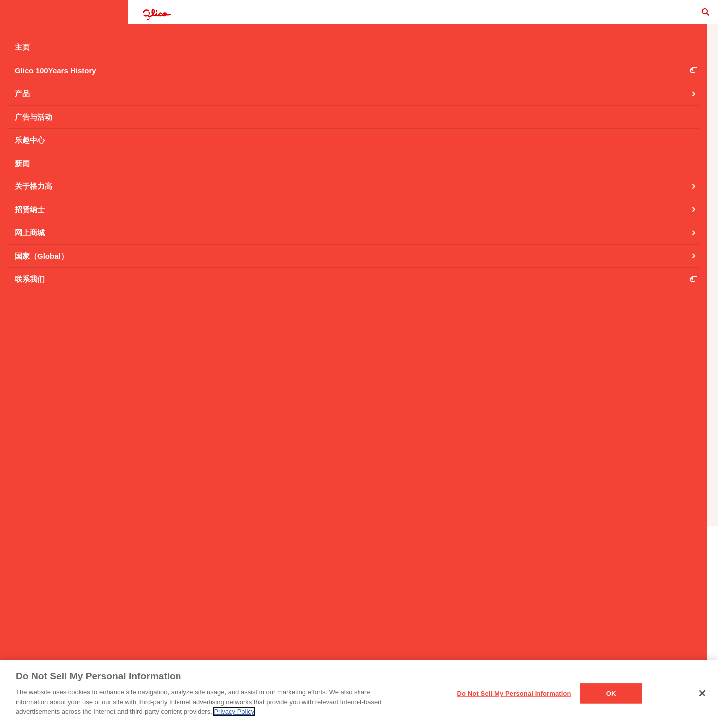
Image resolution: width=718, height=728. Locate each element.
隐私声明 (403, 605)
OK (611, 693)
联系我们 (303, 605)
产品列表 (423, 523)
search (688, 17)
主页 (260, 605)
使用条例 (353, 605)
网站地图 (518, 605)
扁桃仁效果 (212, 66)
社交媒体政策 (460, 605)
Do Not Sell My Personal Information (514, 693)
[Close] (702, 693)
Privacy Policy (234, 712)
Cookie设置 (573, 605)
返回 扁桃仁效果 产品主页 (423, 354)
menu (18, 18)
